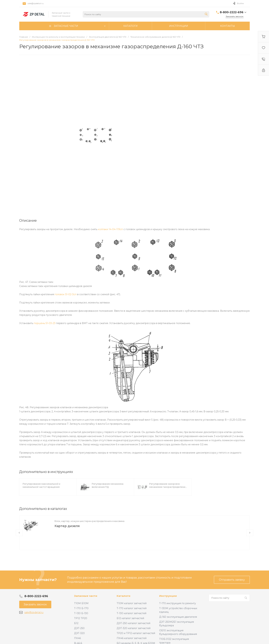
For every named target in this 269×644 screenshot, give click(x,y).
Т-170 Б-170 (81, 608)
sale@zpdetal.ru (36, 3)
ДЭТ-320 (79, 633)
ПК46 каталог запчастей (132, 638)
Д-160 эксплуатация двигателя (178, 617)
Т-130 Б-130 (81, 613)
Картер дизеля (67, 526)
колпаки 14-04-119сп (110, 229)
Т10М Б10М (81, 603)
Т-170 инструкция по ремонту (178, 603)
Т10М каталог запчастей (132, 603)
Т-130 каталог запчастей (131, 613)
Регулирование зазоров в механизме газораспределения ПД (168, 487)
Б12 (76, 623)
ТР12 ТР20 (81, 618)
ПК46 (77, 638)
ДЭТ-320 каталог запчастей (134, 628)
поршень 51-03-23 (45, 323)
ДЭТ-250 (79, 628)
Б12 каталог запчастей (130, 618)
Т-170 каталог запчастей (132, 608)
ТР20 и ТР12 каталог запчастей (136, 633)
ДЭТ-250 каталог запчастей (133, 623)
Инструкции (168, 596)
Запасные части (86, 596)
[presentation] (19, 533)
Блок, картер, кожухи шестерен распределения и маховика (89, 521)
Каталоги (124, 596)
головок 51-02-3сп (66, 294)
